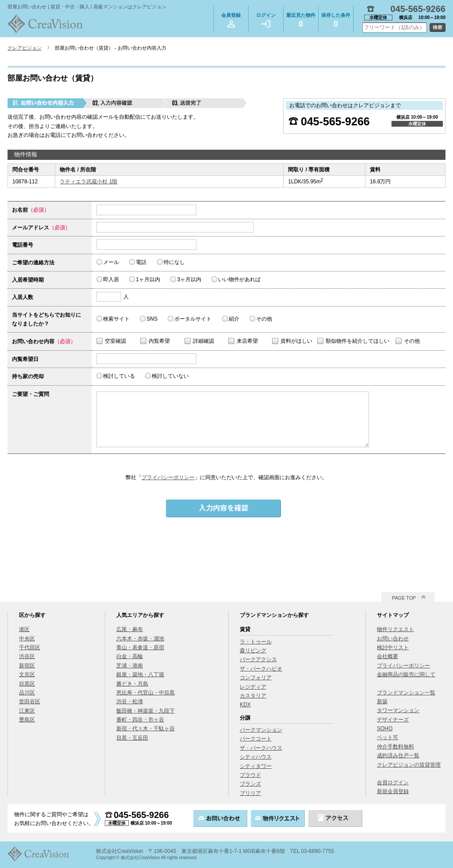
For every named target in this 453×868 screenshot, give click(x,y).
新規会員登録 (393, 791)
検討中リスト (393, 647)
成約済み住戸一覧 (398, 756)
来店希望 (247, 341)
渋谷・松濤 (130, 701)
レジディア (253, 687)
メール (111, 262)
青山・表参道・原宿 (140, 647)
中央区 (27, 639)
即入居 (111, 279)
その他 (264, 319)
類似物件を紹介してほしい (357, 341)
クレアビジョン (25, 48)
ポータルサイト (193, 319)
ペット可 (388, 737)
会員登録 (231, 20)
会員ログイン (393, 783)
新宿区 (27, 666)
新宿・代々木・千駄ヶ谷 (146, 728)
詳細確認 (203, 341)
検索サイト (116, 319)
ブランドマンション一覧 (406, 693)
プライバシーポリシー (168, 477)
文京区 (27, 674)
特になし (174, 262)
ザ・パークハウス (261, 748)
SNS (152, 319)
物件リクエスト (395, 629)
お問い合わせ (393, 639)
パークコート (256, 739)
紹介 (234, 319)
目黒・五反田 (132, 738)
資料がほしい (296, 341)
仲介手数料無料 (395, 747)
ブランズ (250, 784)
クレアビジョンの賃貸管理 (409, 765)
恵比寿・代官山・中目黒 (146, 693)
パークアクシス (258, 659)
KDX (245, 705)
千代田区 (30, 647)
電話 (141, 262)
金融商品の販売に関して (406, 674)
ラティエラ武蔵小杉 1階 (88, 182)
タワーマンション (398, 710)
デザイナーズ (393, 720)
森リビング (253, 651)
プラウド (250, 775)
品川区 (27, 693)
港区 (24, 629)
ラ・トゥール (256, 642)
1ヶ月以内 (148, 279)
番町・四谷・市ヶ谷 (140, 720)
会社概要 (388, 656)
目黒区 (27, 684)
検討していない (170, 376)
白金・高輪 (130, 656)
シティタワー (256, 766)
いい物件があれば (239, 279)
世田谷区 (30, 701)
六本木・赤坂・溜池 (140, 639)
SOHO (385, 728)
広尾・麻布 (130, 629)
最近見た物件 (301, 21)
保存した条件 (336, 21)
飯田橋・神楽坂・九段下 (146, 711)
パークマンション (261, 730)
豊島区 (27, 720)
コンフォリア (256, 678)
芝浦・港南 (130, 666)
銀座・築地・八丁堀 (140, 674)
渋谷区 (27, 656)
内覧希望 (159, 341)
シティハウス (256, 757)
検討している (119, 376)
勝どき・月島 (132, 684)
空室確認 (115, 341)
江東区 (27, 711)
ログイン (266, 20)
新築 (382, 701)
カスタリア (253, 696)
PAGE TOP (404, 598)
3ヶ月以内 (189, 279)
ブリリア (250, 793)
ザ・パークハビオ (261, 669)
